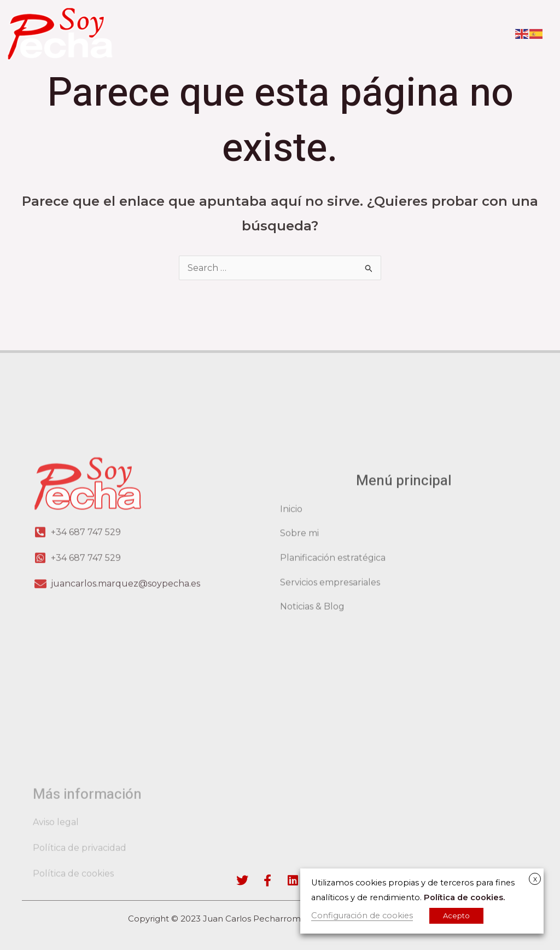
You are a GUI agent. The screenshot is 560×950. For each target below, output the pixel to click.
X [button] (535, 879)
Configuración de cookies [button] (362, 916)
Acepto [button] (456, 916)
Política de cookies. (464, 897)
